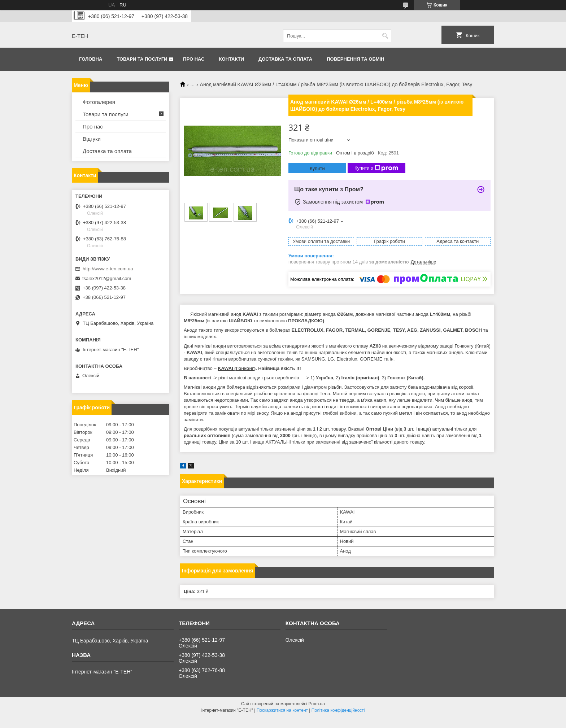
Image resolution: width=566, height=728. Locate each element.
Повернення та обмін (355, 59)
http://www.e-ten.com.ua (108, 269)
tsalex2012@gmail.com (107, 278)
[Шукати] (385, 36)
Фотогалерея (99, 102)
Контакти (232, 59)
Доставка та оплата (285, 59)
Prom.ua (317, 704)
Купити (317, 168)
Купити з (376, 168)
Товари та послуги (142, 59)
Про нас (194, 59)
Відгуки (92, 139)
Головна (91, 59)
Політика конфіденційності (338, 710)
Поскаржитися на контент (282, 710)
